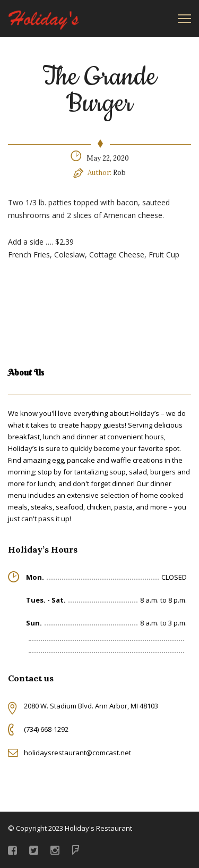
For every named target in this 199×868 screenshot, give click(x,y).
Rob (119, 173)
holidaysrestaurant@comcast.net (77, 753)
